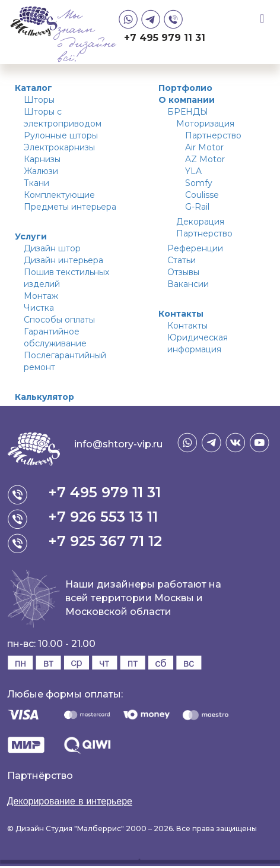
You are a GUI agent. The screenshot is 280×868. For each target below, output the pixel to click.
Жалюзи (41, 171)
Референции (195, 248)
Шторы (39, 100)
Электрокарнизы (59, 147)
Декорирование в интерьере (70, 801)
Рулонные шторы (61, 135)
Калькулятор (44, 397)
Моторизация (205, 124)
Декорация (200, 222)
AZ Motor (205, 159)
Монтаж (41, 296)
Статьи (182, 260)
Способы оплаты (59, 320)
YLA (193, 171)
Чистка (39, 308)
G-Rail (197, 207)
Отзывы (183, 272)
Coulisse (202, 195)
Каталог (34, 88)
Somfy (199, 183)
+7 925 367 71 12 (105, 541)
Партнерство (213, 135)
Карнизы (42, 159)
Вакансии (188, 284)
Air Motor (204, 147)
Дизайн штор (52, 248)
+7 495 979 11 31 (165, 38)
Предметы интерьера (70, 207)
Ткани (36, 183)
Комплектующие (59, 195)
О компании (187, 100)
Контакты (181, 314)
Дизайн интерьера (63, 260)
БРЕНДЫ (188, 112)
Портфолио (185, 88)
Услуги (31, 236)
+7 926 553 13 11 (103, 517)
